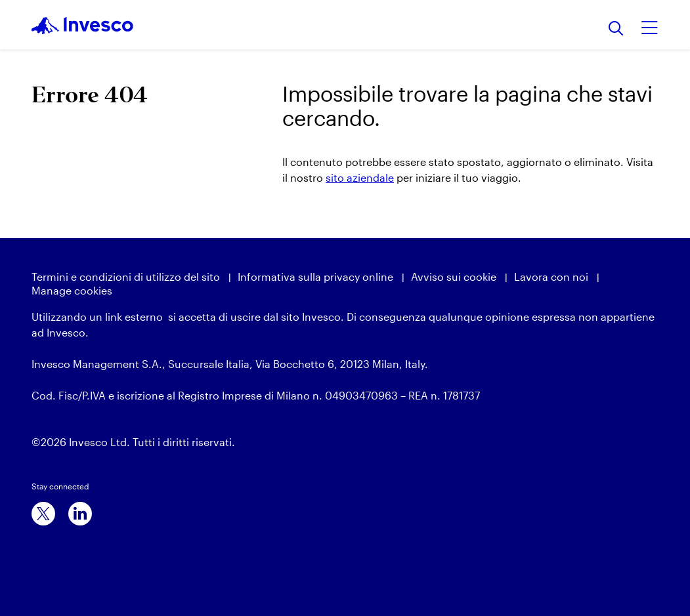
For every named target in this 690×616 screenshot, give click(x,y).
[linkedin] (80, 514)
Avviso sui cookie (454, 277)
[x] (43, 514)
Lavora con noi (551, 277)
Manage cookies (72, 290)
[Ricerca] (616, 29)
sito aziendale (360, 177)
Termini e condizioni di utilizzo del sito (126, 277)
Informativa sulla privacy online (315, 277)
